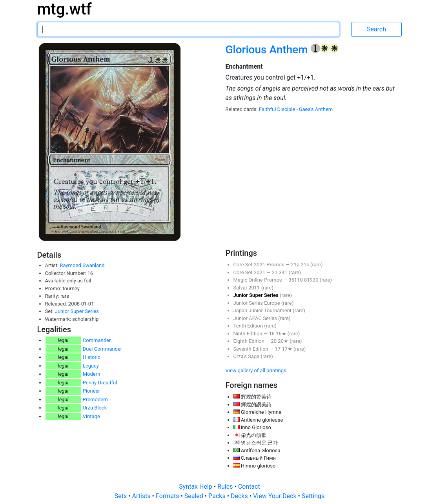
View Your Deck (275, 496)
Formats (168, 496)
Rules (226, 487)
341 (284, 272)
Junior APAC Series (256, 318)
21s (305, 265)
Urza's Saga (247, 356)
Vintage (91, 416)
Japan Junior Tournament (263, 310)
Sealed (195, 496)
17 (278, 349)
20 (275, 341)
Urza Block (95, 408)
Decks (240, 496)
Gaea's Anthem (316, 109)
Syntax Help (196, 487)
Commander (97, 340)
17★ (288, 349)
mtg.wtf (65, 9)
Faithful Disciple (278, 109)
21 (275, 272)
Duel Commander (103, 349)
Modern (92, 374)
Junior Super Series (77, 311)
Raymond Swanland (82, 265)
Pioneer (91, 391)
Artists (142, 496)
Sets (121, 496)
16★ (282, 334)
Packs (218, 496)
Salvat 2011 (247, 288)
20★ (284, 341)
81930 (312, 280)
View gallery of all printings (256, 370)
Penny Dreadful (100, 383)
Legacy (91, 366)
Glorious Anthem (268, 50)
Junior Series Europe (257, 303)
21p (296, 265)
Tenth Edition (249, 326)
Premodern (95, 399)
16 (272, 334)
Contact (249, 487)
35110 (296, 280)
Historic (92, 357)
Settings (313, 496)
